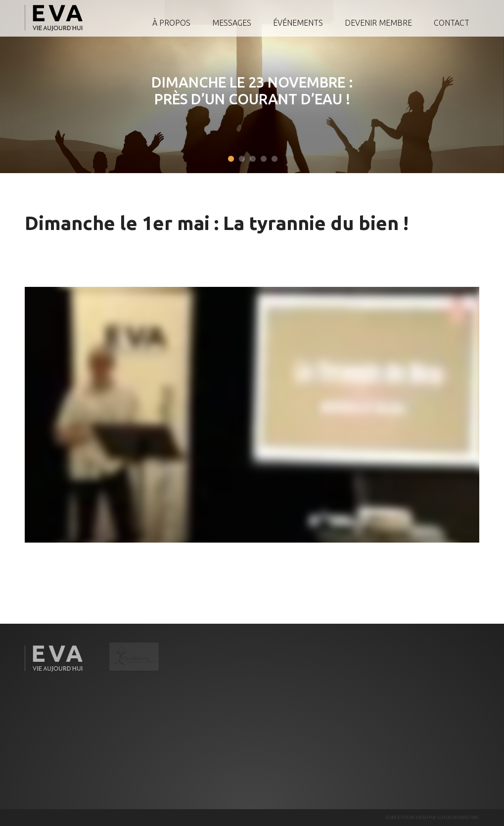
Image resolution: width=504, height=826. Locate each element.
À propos (171, 23)
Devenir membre (378, 23)
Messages (232, 23)
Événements (298, 23)
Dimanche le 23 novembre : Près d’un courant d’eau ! (247, 91)
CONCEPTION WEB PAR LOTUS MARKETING (433, 817)
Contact (452, 23)
